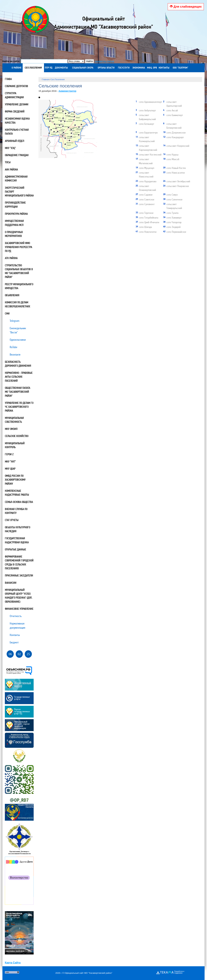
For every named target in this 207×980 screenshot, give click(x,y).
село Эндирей (172, 227)
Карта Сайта (13, 963)
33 (48, 117)
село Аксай (170, 110)
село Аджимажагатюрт (149, 102)
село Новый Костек (174, 168)
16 (74, 120)
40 (66, 145)
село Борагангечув (147, 132)
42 (44, 115)
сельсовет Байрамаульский (146, 117)
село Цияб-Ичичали (147, 222)
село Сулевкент (145, 204)
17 (64, 133)
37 (65, 122)
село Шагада (144, 227)
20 (79, 128)
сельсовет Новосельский (144, 174)
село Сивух (170, 194)
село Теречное (145, 213)
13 (66, 139)
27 (76, 126)
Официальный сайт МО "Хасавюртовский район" (88, 973)
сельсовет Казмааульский (145, 139)
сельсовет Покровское (176, 186)
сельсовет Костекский (149, 154)
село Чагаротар (172, 222)
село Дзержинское (174, 132)
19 (72, 134)
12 (60, 126)
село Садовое (144, 194)
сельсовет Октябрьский (177, 181)
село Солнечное (173, 199)
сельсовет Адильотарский (172, 104)
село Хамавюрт (172, 217)
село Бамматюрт (173, 115)
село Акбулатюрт (146, 110)
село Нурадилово (146, 181)
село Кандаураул (173, 137)
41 (54, 112)
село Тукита (171, 213)
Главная (45, 80)
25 (58, 132)
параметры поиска (104, 61)
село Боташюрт (145, 124)
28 (64, 119)
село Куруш (171, 154)
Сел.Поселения (58, 80)
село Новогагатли (146, 232)
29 (45, 119)
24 (50, 110)
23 (52, 130)
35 (70, 141)
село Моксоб (171, 159)
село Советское (145, 199)
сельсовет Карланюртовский (146, 148)
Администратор (67, 91)
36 (50, 134)
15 (82, 125)
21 (53, 119)
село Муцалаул (145, 168)
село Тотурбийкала (147, 217)
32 (79, 135)
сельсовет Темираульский (173, 206)
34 (63, 112)
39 (69, 114)
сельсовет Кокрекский (176, 146)
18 (54, 116)
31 (75, 113)
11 (75, 117)
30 (54, 132)
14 (72, 137)
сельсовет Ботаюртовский (172, 126)
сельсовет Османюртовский (146, 188)
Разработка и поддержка (179, 972)
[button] (39, 97)
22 (61, 122)
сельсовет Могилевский (144, 161)
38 (57, 112)
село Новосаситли (174, 172)
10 (53, 108)
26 (63, 136)
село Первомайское (175, 232)
